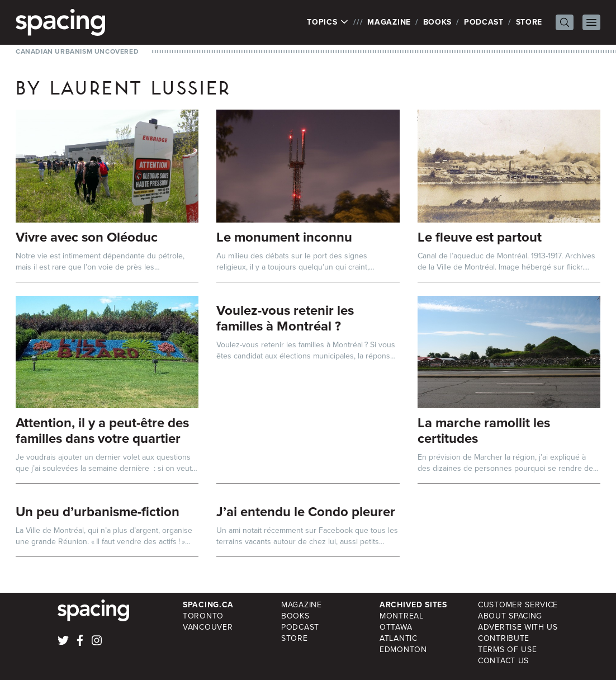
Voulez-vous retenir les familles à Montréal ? (285, 318)
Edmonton (403, 650)
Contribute (504, 638)
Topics (328, 22)
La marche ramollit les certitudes (484, 431)
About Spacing (510, 616)
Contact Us (503, 661)
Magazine (389, 22)
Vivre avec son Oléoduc (87, 237)
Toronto (203, 616)
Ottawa (396, 627)
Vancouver (208, 627)
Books (438, 22)
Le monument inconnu (284, 237)
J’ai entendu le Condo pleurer (306, 512)
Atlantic (399, 638)
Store (529, 22)
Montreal (402, 616)
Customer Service (518, 605)
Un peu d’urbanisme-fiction (98, 512)
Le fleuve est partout (480, 237)
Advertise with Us (518, 627)
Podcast (484, 22)
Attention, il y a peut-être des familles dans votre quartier (102, 431)
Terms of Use (507, 650)
